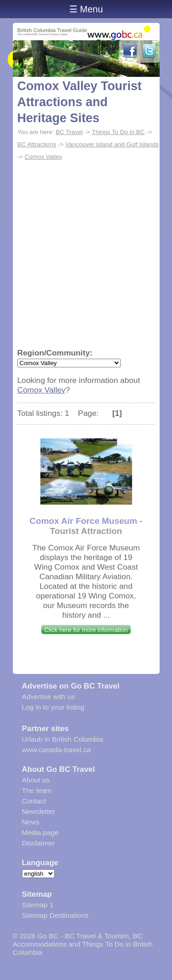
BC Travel (69, 132)
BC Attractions (37, 144)
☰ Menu (86, 9)
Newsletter (39, 811)
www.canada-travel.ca (56, 750)
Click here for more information (86, 630)
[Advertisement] (86, 253)
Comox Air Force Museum (83, 521)
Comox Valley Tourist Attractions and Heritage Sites (80, 102)
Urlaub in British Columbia (63, 739)
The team (37, 790)
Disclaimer (39, 843)
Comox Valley (44, 157)
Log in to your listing (53, 707)
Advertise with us (49, 697)
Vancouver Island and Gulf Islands (112, 144)
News (31, 822)
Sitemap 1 (38, 905)
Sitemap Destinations (55, 915)
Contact (34, 801)
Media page (40, 832)
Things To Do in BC (118, 132)
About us (36, 780)
